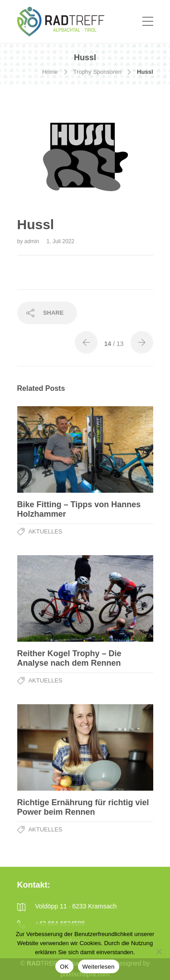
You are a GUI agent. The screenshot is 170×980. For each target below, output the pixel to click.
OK (64, 967)
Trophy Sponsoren (97, 72)
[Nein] (159, 951)
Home (50, 72)
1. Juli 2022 (61, 241)
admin (33, 241)
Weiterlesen (99, 967)
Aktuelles (45, 531)
